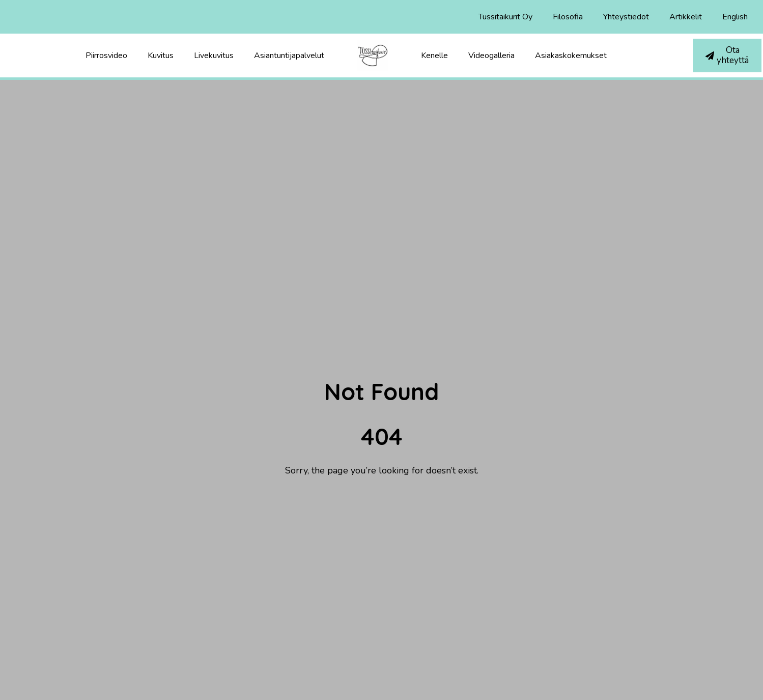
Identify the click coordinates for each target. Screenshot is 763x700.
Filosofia (568, 17)
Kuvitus (161, 55)
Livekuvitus (214, 55)
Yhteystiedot (626, 17)
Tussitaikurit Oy (505, 17)
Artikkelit (686, 17)
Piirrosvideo (106, 55)
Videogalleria (491, 55)
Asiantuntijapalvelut (289, 55)
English (735, 17)
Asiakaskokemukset (571, 55)
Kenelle (434, 55)
